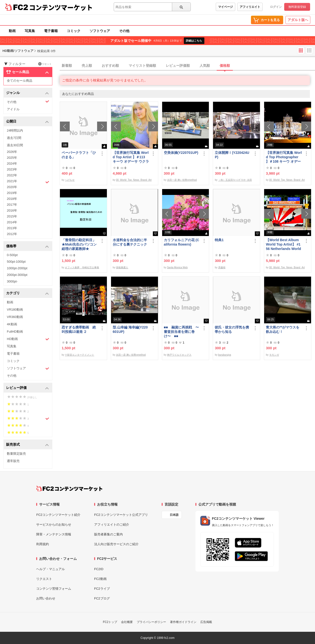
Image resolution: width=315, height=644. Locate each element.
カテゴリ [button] (28, 293)
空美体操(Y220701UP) (181, 153)
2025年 (12, 158)
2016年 (12, 210)
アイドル (13, 109)
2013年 (12, 228)
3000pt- (12, 281)
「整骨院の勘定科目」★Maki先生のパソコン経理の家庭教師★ (79, 244)
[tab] (187, 66)
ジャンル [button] (28, 93)
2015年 (12, 216)
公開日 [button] (28, 122)
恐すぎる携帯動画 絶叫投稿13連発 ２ (79, 329)
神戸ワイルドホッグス (179, 355)
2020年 (12, 187)
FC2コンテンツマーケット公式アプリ (121, 515)
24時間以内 (15, 130)
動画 (12, 31)
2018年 (12, 199)
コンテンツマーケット (61, 7)
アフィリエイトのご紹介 (112, 525)
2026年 (12, 152)
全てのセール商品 (20, 81)
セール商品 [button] (28, 72)
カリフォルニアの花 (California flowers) (182, 242)
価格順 (225, 66)
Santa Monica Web (177, 267)
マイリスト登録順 (142, 66)
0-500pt (12, 255)
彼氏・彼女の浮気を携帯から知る (232, 329)
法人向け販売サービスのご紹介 (116, 544)
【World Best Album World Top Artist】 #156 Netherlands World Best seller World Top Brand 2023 (283, 244)
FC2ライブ (102, 589)
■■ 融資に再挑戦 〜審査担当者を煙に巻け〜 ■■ (181, 332)
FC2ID (99, 569)
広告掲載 (206, 622)
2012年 (12, 234)
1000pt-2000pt (17, 268)
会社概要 (127, 622)
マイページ (225, 7)
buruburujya (225, 355)
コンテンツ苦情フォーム (54, 589)
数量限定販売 (16, 454)
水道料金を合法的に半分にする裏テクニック (130, 242)
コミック (74, 31)
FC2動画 (100, 579)
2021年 (28, 182)
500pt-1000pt (16, 262)
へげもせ (70, 180)
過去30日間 (15, 145)
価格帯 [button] (28, 246)
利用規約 (43, 544)
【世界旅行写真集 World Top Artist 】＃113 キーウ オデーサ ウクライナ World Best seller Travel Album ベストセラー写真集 (131, 157)
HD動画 (28, 339)
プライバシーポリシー (151, 622)
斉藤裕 (222, 267)
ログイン (276, 7)
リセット (45, 64)
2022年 (12, 175)
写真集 (30, 31)
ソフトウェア (100, 31)
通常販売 (13, 461)
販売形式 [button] (28, 445)
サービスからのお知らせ (54, 525)
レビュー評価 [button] (28, 388)
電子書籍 (51, 31)
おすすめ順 (110, 66)
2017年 (12, 205)
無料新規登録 (297, 7)
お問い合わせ (46, 598)
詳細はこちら (194, 41)
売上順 (87, 66)
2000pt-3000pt (17, 275)
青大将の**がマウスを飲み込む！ (283, 329)
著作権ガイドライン (183, 622)
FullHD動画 (15, 332)
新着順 (67, 66)
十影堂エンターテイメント (79, 355)
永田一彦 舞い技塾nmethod (182, 180)
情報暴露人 (122, 267)
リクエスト (44, 579)
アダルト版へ (298, 20)
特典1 (219, 240)
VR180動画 (15, 310)
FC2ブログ (102, 598)
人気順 (205, 66)
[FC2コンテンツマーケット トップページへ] (69, 488)
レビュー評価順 (178, 66)
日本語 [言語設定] (174, 515)
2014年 (12, 222)
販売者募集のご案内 (108, 534)
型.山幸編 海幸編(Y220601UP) (130, 329)
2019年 (12, 193)
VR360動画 (15, 317)
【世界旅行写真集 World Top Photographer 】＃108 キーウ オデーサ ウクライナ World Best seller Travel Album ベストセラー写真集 (284, 157)
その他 (124, 31)
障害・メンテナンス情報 (54, 534)
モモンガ (274, 355)
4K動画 (12, 324)
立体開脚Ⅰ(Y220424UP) (232, 155)
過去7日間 (14, 138)
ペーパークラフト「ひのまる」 (79, 155)
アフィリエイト (250, 7)
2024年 (12, 164)
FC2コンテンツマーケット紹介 (58, 515)
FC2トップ (110, 622)
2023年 (12, 169)
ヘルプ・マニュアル (51, 569)
